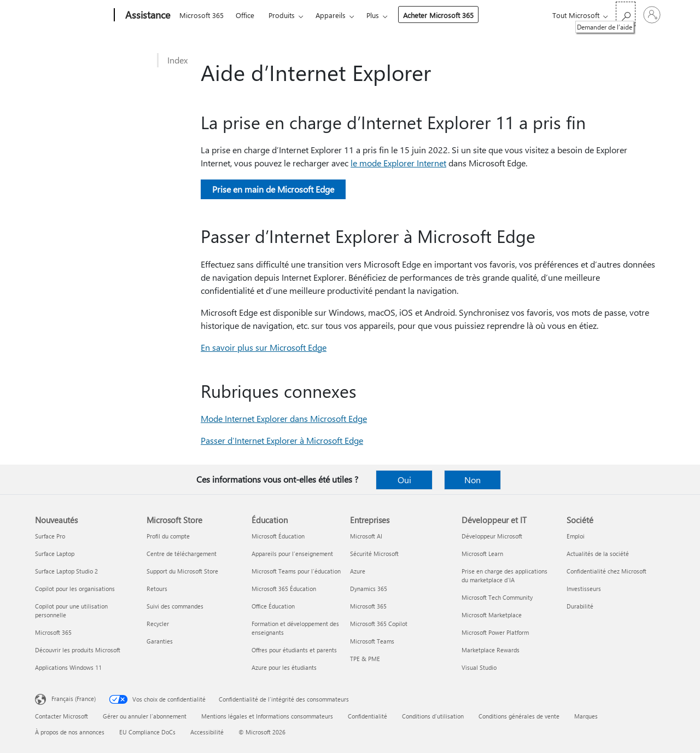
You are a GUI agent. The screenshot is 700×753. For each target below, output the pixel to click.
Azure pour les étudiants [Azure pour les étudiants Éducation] (284, 667)
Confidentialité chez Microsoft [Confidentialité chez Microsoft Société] (606, 571)
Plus (373, 15)
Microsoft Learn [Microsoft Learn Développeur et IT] (482, 554)
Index (177, 60)
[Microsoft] (72, 15)
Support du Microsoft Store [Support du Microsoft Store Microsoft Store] (182, 571)
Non (472, 480)
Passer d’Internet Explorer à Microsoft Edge (282, 440)
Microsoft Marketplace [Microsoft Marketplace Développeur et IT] (492, 615)
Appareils (331, 15)
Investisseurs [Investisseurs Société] (584, 589)
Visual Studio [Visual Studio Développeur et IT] (479, 667)
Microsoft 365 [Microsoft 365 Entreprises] (368, 606)
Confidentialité (367, 716)
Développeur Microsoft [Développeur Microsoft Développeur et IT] (492, 536)
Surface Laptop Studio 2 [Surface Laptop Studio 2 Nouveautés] (66, 571)
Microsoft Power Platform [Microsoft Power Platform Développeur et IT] (495, 632)
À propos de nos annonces (70, 732)
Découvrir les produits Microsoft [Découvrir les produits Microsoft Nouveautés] (78, 650)
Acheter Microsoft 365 (438, 15)
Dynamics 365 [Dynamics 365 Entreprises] (369, 589)
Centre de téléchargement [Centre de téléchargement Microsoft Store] (182, 554)
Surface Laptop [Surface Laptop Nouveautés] (55, 554)
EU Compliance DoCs (147, 732)
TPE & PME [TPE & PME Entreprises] (365, 659)
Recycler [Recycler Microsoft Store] (158, 624)
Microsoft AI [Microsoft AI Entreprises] (366, 536)
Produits (282, 15)
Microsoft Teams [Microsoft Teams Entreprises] (372, 641)
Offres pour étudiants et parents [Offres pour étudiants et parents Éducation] (294, 650)
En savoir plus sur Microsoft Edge (264, 347)
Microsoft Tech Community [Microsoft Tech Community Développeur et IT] (497, 597)
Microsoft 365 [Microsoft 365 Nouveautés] (53, 632)
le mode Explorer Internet (398, 163)
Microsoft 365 (202, 15)
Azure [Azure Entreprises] (358, 571)
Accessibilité (207, 732)
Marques (586, 716)
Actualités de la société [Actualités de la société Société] (598, 554)
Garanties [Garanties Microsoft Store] (160, 641)
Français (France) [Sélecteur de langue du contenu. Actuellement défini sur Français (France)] (74, 699)
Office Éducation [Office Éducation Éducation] (273, 606)
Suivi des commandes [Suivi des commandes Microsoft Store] (175, 606)
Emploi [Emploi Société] (576, 536)
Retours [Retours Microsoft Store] (157, 589)
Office (245, 15)
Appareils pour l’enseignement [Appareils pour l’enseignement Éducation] (292, 554)
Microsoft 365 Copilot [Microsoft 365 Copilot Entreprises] (379, 624)
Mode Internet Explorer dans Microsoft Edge (284, 418)
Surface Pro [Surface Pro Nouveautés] (50, 536)
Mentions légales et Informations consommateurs (267, 716)
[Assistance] (147, 15)
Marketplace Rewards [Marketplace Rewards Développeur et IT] (491, 650)
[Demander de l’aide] (626, 14)
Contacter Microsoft (62, 716)
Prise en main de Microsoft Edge (273, 189)
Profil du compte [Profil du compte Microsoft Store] (168, 536)
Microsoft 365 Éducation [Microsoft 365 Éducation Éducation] (284, 589)
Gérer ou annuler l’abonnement (145, 716)
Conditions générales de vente (519, 716)
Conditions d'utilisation (433, 716)
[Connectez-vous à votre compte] (652, 15)
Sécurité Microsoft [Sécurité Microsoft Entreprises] (374, 554)
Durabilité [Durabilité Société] (580, 606)
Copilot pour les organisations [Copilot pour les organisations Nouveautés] (75, 589)
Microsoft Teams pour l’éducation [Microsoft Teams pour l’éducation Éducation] (296, 571)
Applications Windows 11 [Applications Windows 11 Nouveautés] (68, 667)
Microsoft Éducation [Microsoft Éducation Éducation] (278, 536)
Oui (404, 480)
